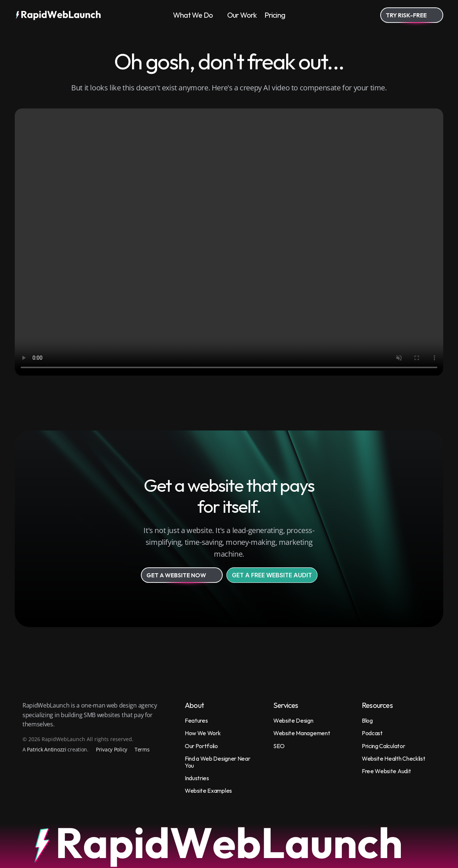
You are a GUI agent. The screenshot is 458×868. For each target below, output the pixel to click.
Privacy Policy (112, 749)
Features (196, 720)
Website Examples (208, 791)
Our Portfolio (201, 746)
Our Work (242, 15)
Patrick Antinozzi (46, 749)
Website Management (302, 733)
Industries (197, 778)
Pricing (275, 15)
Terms (142, 749)
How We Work (203, 733)
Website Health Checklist (393, 758)
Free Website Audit (386, 771)
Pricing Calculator (383, 746)
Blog (367, 720)
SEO (279, 746)
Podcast (372, 733)
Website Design (293, 720)
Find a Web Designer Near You (218, 762)
